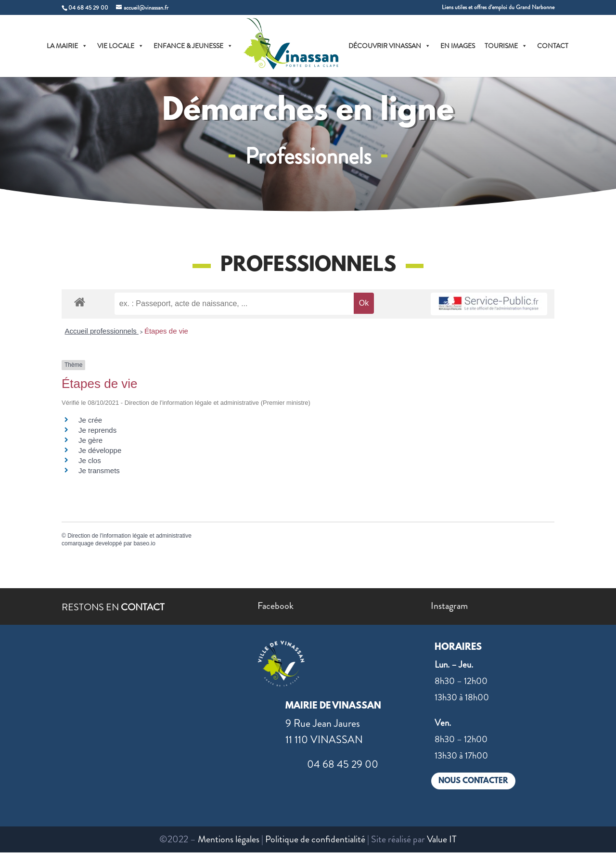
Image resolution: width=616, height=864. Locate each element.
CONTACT (553, 46)
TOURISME (506, 46)
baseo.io (144, 543)
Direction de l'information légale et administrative (129, 536)
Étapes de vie (166, 331)
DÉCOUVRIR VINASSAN (390, 46)
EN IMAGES (458, 46)
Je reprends (97, 430)
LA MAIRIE (67, 46)
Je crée (90, 420)
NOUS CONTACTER (473, 781)
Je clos (90, 460)
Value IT (442, 839)
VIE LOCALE (121, 46)
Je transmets (99, 471)
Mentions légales (229, 839)
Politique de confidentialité (315, 839)
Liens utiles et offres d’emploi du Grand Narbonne (498, 8)
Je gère (90, 440)
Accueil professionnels (102, 331)
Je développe (100, 450)
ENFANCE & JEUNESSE (193, 46)
